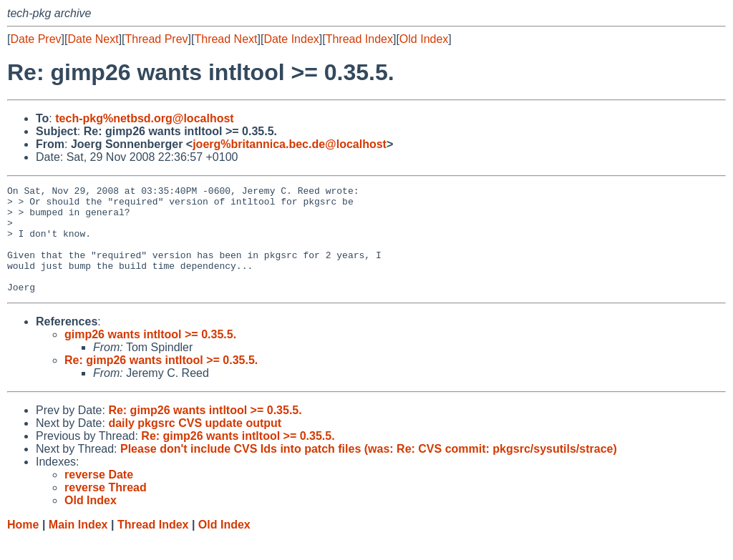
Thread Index (359, 39)
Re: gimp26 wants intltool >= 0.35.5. (161, 382)
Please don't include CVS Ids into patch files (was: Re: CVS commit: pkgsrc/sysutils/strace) (369, 470)
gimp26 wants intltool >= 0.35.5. (150, 356)
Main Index (78, 546)
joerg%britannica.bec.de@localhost (290, 144)
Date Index (291, 39)
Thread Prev (157, 39)
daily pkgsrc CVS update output (195, 444)
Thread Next (225, 39)
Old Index (424, 39)
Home (23, 546)
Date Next (93, 39)
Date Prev (35, 39)
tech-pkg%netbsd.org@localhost (144, 118)
